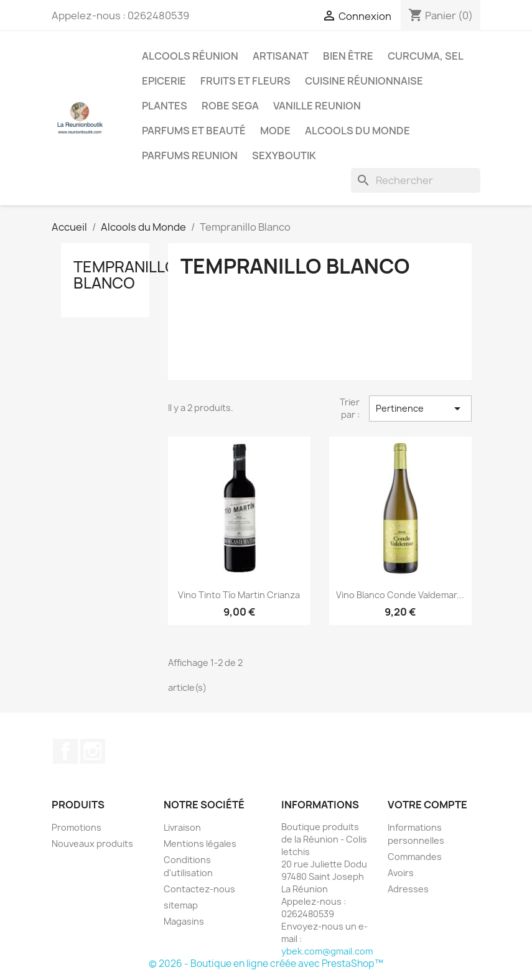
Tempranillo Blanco (125, 275)
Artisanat (281, 56)
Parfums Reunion (190, 155)
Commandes (415, 857)
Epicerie (164, 81)
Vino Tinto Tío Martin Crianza (239, 595)
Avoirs (401, 873)
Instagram (93, 751)
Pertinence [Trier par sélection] (420, 409)
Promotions (77, 827)
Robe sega (230, 106)
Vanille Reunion (317, 106)
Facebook (65, 751)
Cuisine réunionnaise (364, 81)
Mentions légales (200, 844)
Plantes (165, 106)
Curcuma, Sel (426, 56)
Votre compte (427, 805)
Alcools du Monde (357, 131)
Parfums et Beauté (194, 131)
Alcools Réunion (190, 56)
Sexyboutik (284, 155)
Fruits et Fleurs (245, 81)
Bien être (348, 56)
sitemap (181, 905)
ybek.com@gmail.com (327, 951)
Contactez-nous (199, 889)
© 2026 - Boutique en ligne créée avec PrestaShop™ (266, 964)
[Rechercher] (416, 180)
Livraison (182, 827)
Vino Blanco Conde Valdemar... (400, 595)
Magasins (184, 921)
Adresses (408, 889)
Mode (275, 131)
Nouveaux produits (92, 844)
